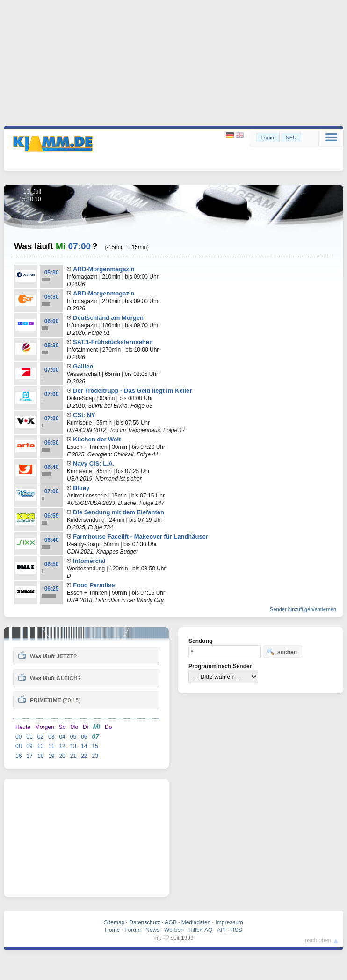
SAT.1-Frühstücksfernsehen (113, 342)
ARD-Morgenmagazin (104, 269)
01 (29, 737)
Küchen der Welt (97, 439)
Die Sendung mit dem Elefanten (119, 512)
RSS (236, 930)
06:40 (52, 467)
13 (73, 746)
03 (51, 737)
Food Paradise (94, 585)
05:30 (52, 273)
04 (62, 737)
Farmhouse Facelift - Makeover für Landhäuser (141, 537)
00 (18, 737)
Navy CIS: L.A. (94, 464)
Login (268, 137)
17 (29, 756)
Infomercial (89, 561)
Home (112, 930)
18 (40, 756)
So (62, 727)
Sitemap (114, 922)
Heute (23, 727)
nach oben (318, 940)
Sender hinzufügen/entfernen (303, 609)
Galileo (83, 366)
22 (84, 756)
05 (73, 737)
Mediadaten (196, 922)
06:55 (52, 516)
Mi (96, 727)
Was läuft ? (47, 656)
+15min (137, 247)
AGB (170, 922)
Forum (133, 930)
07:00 (52, 370)
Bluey (81, 488)
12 (62, 746)
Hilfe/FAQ (200, 930)
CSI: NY (84, 415)
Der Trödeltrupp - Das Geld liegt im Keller (132, 391)
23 (95, 756)
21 (73, 756)
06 (84, 737)
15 (95, 746)
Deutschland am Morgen (108, 318)
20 (62, 756)
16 (18, 756)
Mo (74, 727)
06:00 (52, 321)
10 (40, 746)
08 (18, 746)
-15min (115, 247)
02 (40, 737)
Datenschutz (145, 922)
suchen (282, 652)
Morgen (45, 727)
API (221, 930)
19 (51, 756)
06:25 (52, 589)
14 (84, 746)
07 (96, 736)
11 (51, 746)
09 (29, 746)
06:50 (52, 443)
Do (108, 727)
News (152, 930)
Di (85, 727)
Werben (174, 930)
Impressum (229, 922)
